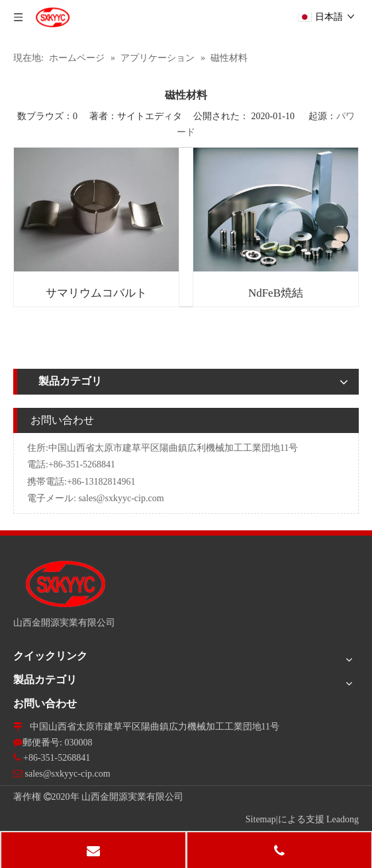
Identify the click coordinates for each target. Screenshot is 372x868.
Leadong (343, 819)
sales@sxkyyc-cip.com (121, 498)
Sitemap (261, 819)
